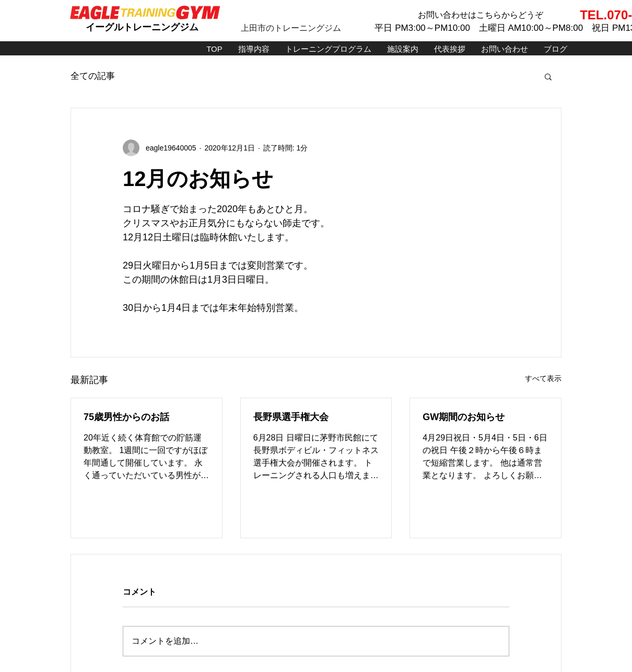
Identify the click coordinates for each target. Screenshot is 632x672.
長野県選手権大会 (291, 417)
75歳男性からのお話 (126, 417)
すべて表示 (543, 378)
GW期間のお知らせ (464, 417)
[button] (548, 76)
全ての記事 (93, 76)
